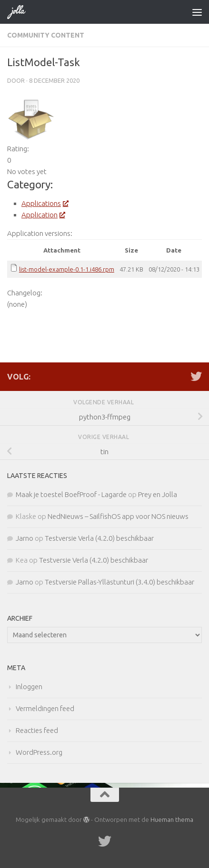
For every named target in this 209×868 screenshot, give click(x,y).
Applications (45, 203)
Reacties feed (37, 730)
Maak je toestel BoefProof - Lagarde (71, 494)
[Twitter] (196, 376)
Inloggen (29, 687)
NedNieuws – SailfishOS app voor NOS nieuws (118, 516)
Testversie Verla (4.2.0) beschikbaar (99, 538)
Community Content (46, 35)
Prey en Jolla (158, 494)
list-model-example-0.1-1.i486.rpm (67, 269)
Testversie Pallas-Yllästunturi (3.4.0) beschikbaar (119, 582)
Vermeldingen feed (45, 708)
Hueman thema (172, 819)
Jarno (25, 538)
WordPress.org (39, 752)
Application (43, 215)
